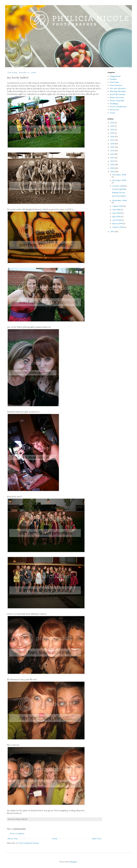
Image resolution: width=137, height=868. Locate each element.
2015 (113, 147)
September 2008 (120, 200)
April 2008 (117, 220)
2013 (112, 154)
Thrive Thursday (117, 101)
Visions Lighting (119, 189)
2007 (113, 231)
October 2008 (119, 186)
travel (112, 113)
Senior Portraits (117, 97)
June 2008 (117, 213)
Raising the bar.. (119, 193)
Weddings (114, 104)
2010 (113, 165)
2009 (113, 168)
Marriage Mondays (118, 91)
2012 (112, 158)
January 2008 (118, 227)
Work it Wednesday (118, 107)
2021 (112, 126)
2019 (113, 133)
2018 (113, 137)
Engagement (115, 76)
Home (55, 839)
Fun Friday (114, 82)
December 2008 (119, 175)
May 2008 (117, 217)
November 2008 (119, 180)
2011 (112, 161)
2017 (112, 140)
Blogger (74, 862)
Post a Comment (17, 834)
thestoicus (114, 110)
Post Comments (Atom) (29, 843)
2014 (113, 151)
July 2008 (117, 210)
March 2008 (118, 224)
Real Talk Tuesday (118, 94)
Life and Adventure (118, 88)
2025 (113, 123)
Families (113, 79)
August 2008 (118, 206)
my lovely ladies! (119, 196)
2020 (113, 130)
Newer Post (13, 839)
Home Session (116, 85)
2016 (113, 144)
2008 (113, 172)
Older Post (97, 839)
